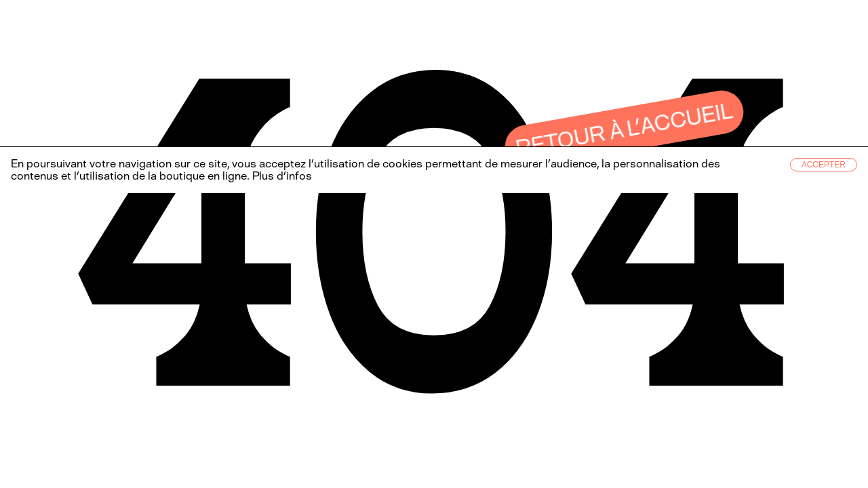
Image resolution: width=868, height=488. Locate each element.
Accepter (824, 165)
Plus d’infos (281, 176)
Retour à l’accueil (625, 129)
